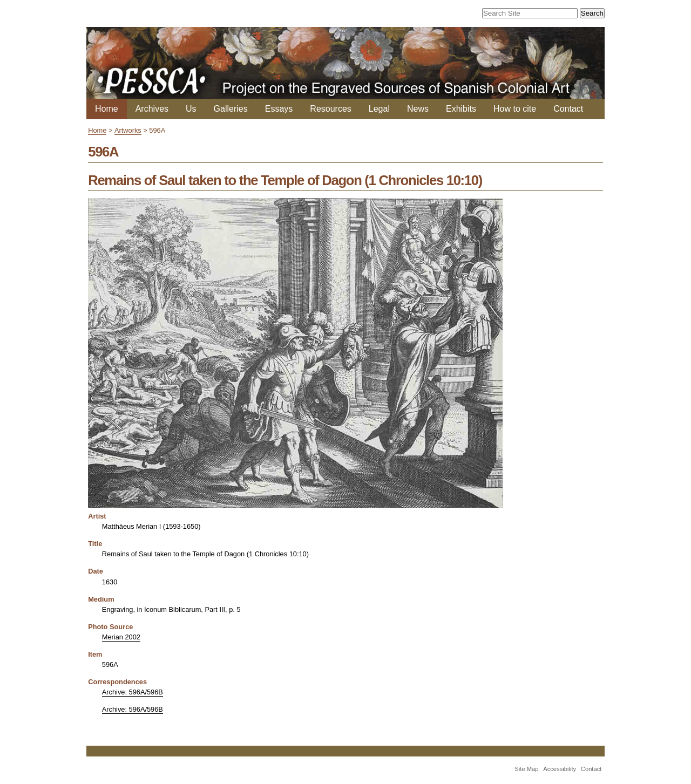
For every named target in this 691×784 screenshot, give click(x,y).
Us (191, 109)
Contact (568, 109)
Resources (330, 109)
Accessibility (560, 769)
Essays (279, 109)
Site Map (526, 769)
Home (107, 109)
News (418, 109)
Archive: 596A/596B (133, 692)
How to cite (515, 109)
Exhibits (461, 109)
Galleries (231, 109)
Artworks (128, 130)
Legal (379, 109)
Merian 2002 (121, 637)
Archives (152, 109)
